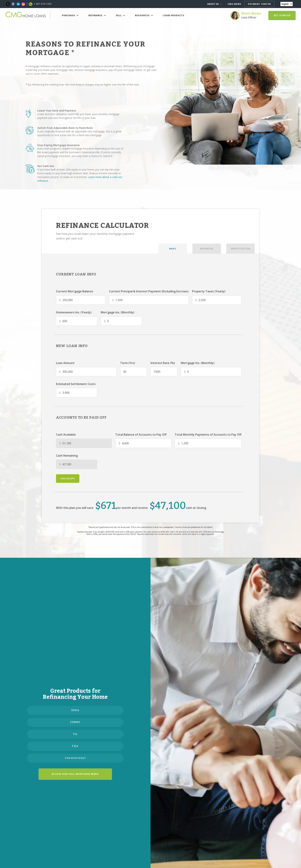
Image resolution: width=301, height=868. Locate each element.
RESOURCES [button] (144, 15)
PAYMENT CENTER (259, 4)
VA (75, 734)
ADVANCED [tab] (207, 249)
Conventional (75, 758)
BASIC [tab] (173, 249)
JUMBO (75, 722)
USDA (75, 710)
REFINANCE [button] (97, 15)
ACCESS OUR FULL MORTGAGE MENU (75, 774)
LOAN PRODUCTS (174, 15)
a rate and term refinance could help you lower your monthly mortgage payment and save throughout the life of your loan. (78, 116)
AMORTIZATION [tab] (241, 249)
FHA (75, 746)
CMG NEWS (234, 4)
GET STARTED (282, 15)
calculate (68, 478)
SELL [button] (120, 15)
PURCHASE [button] (70, 15)
